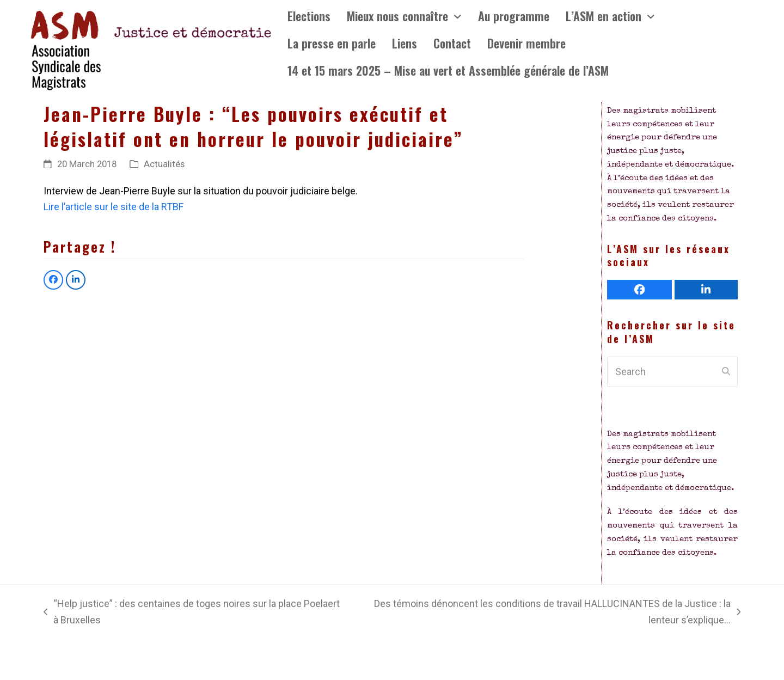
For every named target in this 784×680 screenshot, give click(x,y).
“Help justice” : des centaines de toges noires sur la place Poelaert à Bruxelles (192, 613)
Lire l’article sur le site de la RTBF (114, 207)
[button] (53, 280)
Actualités (164, 164)
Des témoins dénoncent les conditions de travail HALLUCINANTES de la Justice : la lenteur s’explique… (546, 613)
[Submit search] (726, 372)
